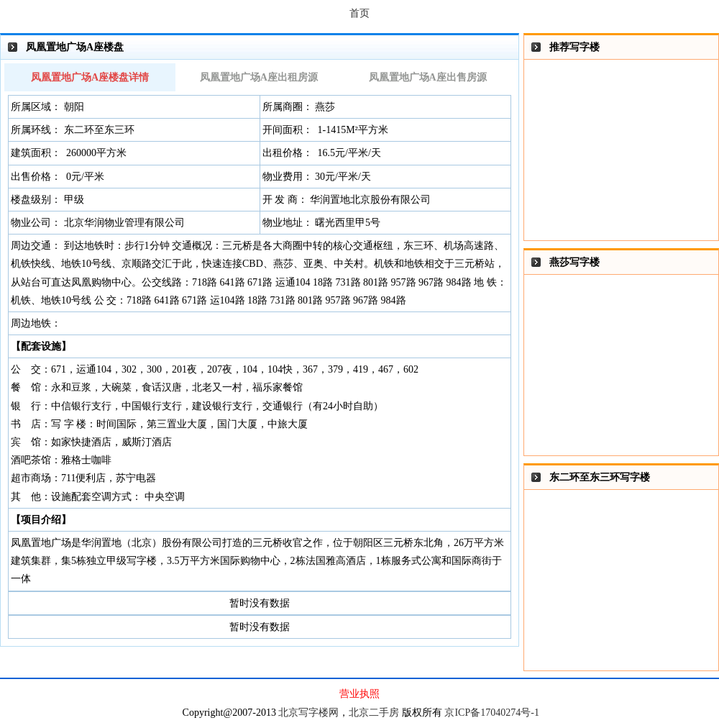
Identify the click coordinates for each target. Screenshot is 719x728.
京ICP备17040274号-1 (491, 713)
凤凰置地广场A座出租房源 (259, 77)
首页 (359, 13)
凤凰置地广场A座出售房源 (428, 77)
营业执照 (359, 694)
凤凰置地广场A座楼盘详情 (90, 77)
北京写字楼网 (308, 713)
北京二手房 (374, 713)
